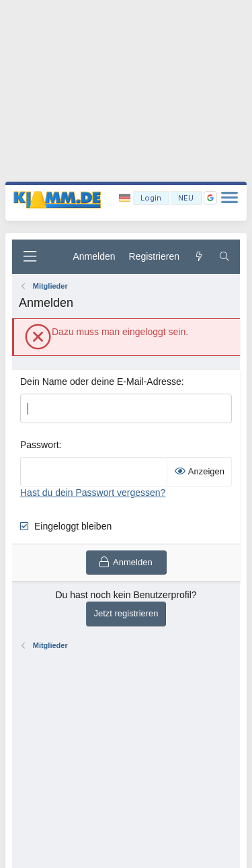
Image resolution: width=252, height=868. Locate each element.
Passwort (40, 445)
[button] (210, 198)
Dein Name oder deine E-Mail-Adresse (101, 382)
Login (151, 198)
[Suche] (224, 257)
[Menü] (30, 257)
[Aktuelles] (199, 257)
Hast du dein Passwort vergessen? (93, 493)
